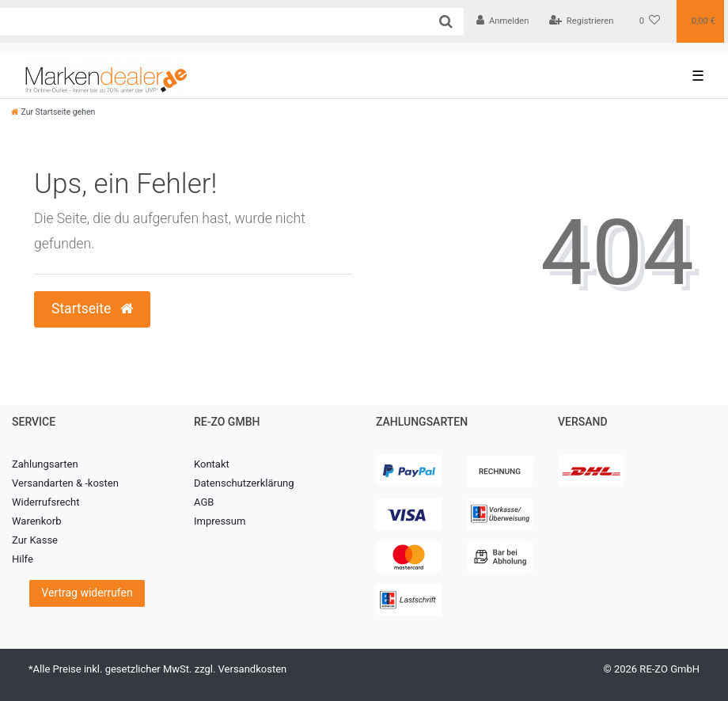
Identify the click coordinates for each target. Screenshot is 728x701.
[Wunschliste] (650, 21)
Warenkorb (36, 521)
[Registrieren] (581, 21)
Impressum (220, 521)
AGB (204, 502)
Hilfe (23, 559)
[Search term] (214, 22)
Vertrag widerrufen (87, 593)
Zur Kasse (35, 540)
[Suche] (446, 22)
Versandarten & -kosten (65, 483)
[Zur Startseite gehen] (53, 112)
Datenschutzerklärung (244, 483)
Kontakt (212, 464)
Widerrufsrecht (46, 502)
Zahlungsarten (45, 464)
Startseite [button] (92, 309)
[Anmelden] (503, 21)
